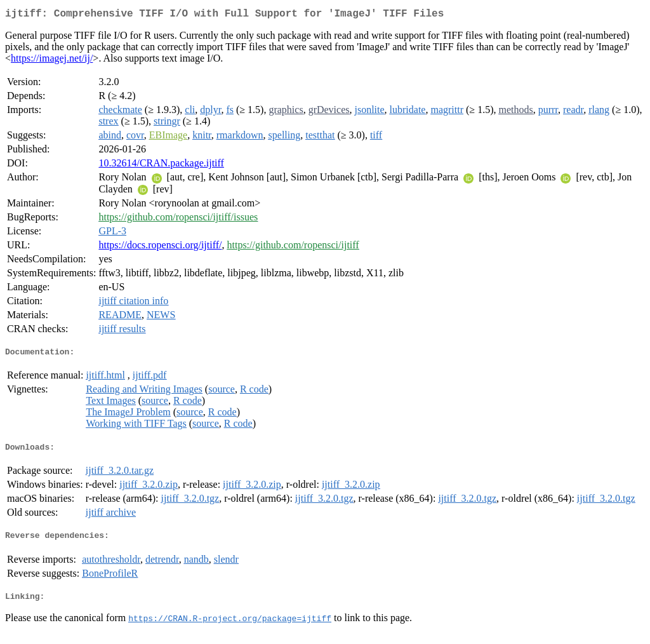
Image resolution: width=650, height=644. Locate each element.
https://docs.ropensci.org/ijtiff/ (160, 247)
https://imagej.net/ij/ (52, 61)
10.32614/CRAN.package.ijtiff (161, 165)
